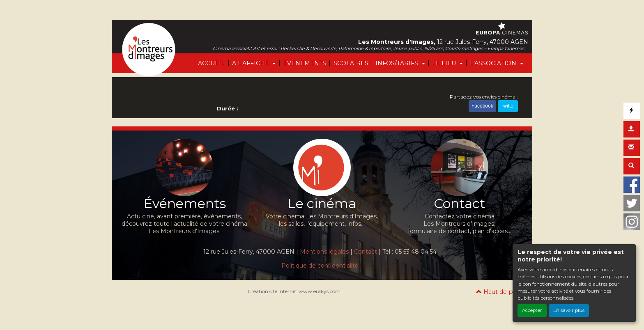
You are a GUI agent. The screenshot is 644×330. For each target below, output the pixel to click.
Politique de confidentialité (320, 266)
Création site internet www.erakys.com (294, 291)
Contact (366, 252)
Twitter (508, 106)
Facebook (482, 106)
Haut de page (500, 292)
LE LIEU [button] (445, 63)
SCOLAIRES (351, 63)
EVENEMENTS (305, 63)
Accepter (532, 310)
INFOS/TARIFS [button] (398, 63)
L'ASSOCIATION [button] (494, 63)
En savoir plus (569, 310)
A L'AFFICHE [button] (251, 63)
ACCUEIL (211, 63)
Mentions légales (324, 252)
